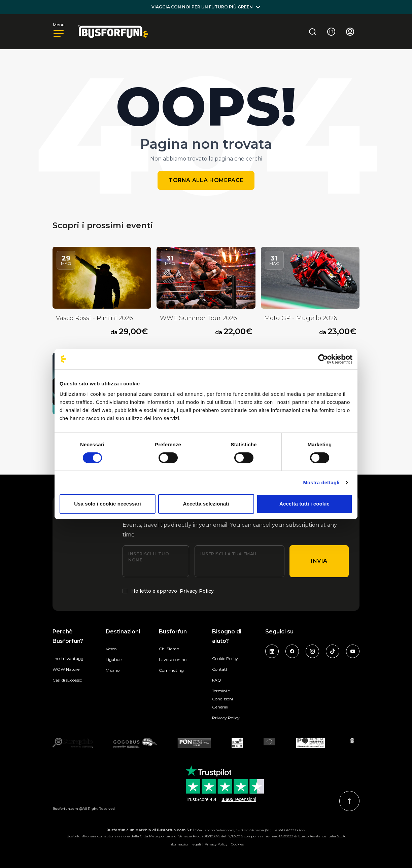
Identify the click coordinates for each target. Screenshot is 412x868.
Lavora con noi (173, 659)
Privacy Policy (197, 591)
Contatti (220, 669)
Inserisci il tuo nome (149, 557)
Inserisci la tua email (229, 554)
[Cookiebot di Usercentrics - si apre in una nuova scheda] (323, 359)
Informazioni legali (185, 844)
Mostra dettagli (321, 482)
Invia (319, 561)
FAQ (217, 680)
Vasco (111, 649)
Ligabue (114, 659)
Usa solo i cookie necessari (108, 504)
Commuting (171, 670)
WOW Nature (66, 669)
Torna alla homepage (206, 180)
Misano (113, 670)
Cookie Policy (225, 658)
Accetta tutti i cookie (304, 504)
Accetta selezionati (206, 504)
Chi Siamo (169, 649)
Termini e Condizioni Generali (222, 699)
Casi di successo (67, 680)
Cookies (237, 844)
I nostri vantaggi (68, 658)
